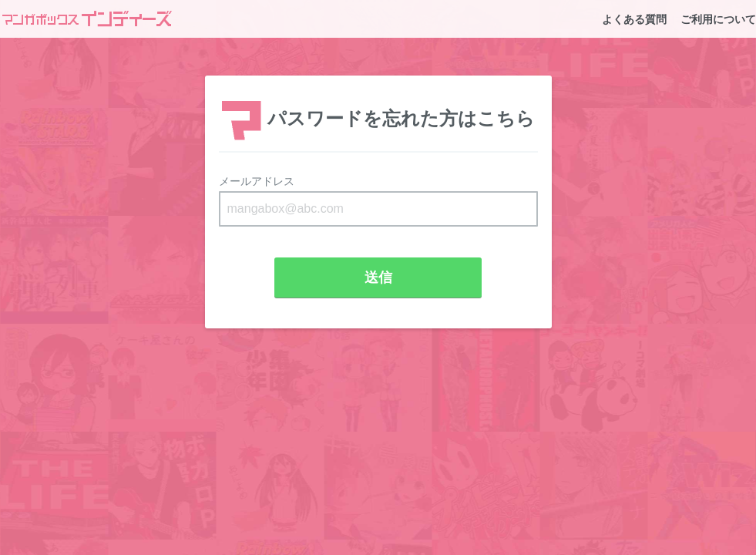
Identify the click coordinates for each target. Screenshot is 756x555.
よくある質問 (634, 19)
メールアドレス (257, 181)
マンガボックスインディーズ (87, 19)
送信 (378, 277)
